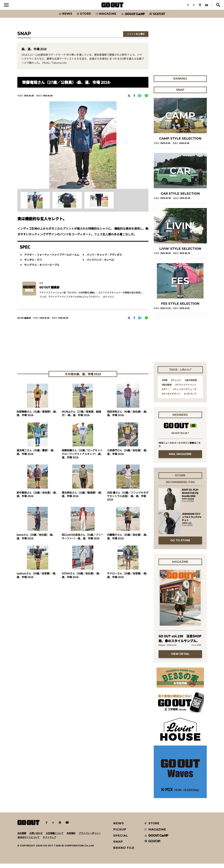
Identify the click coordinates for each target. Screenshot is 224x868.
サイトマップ (49, 842)
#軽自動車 (167, 389)
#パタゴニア (190, 398)
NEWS (119, 828)
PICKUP (120, 834)
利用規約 (71, 838)
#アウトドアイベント (186, 389)
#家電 (164, 385)
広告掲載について (55, 838)
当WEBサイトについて (28, 842)
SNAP (118, 846)
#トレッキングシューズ (185, 394)
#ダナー (166, 394)
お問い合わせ (36, 838)
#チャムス (176, 385)
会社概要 (22, 838)
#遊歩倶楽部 (191, 385)
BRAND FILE (124, 852)
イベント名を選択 (136, 38)
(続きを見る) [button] (109, 301)
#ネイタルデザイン (171, 398)
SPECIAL (121, 840)
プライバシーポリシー (90, 838)
